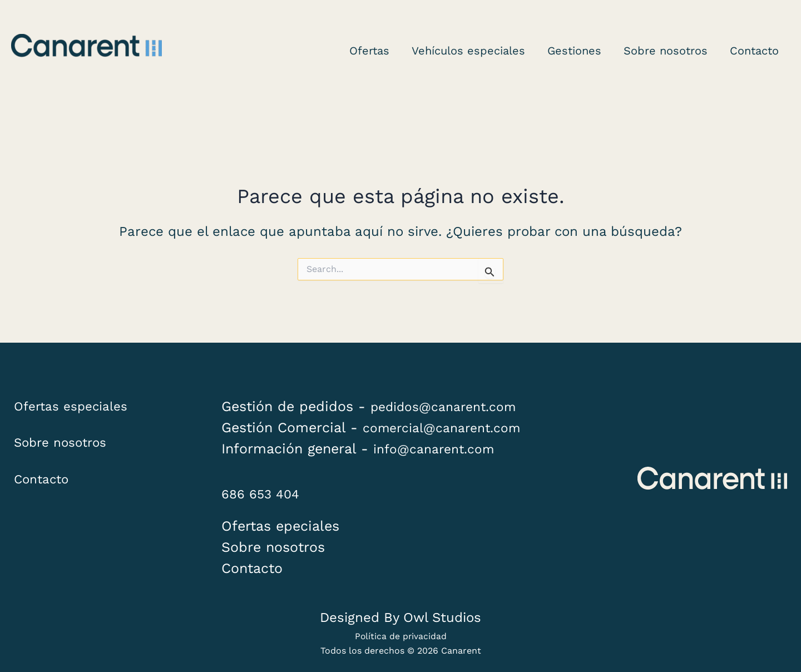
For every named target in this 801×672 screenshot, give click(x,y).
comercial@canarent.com (449, 428)
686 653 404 (264, 494)
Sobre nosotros (66, 450)
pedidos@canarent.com (450, 406)
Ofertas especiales (76, 407)
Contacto (44, 492)
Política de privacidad (401, 636)
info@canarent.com (439, 449)
